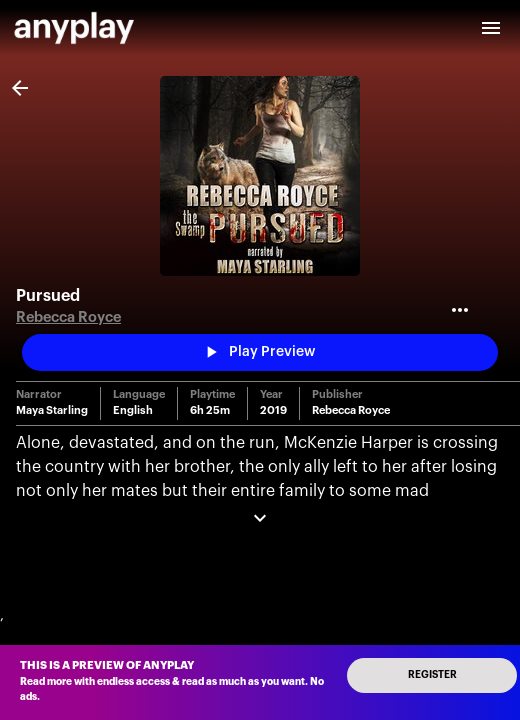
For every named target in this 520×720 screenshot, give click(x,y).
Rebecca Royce (68, 317)
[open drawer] (491, 28)
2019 (273, 410)
